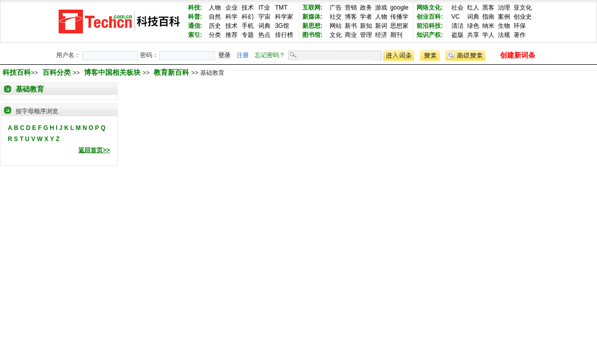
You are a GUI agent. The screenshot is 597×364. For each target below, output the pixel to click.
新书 (351, 26)
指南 (488, 17)
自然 (215, 17)
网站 (336, 26)
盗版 (457, 35)
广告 (336, 8)
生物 (504, 26)
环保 (520, 26)
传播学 (399, 17)
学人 (488, 35)
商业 (351, 35)
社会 (457, 8)
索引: (195, 35)
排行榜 (284, 35)
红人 (473, 8)
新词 (381, 26)
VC (456, 17)
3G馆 (282, 26)
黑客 (488, 8)
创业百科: (430, 17)
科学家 (284, 17)
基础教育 (30, 89)
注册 (243, 55)
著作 (520, 35)
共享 (473, 35)
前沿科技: (430, 26)
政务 (366, 8)
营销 (351, 8)
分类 (215, 35)
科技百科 (17, 72)
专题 (248, 35)
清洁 (457, 26)
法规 (504, 35)
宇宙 (264, 17)
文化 (336, 35)
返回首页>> (94, 150)
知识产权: (430, 35)
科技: (195, 8)
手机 (248, 26)
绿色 (473, 26)
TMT (281, 8)
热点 (264, 35)
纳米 (488, 26)
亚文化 (523, 8)
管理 (366, 35)
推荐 (232, 35)
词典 (264, 26)
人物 (215, 8)
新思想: (312, 26)
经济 (381, 35)
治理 (504, 8)
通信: (195, 26)
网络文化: (430, 8)
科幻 (248, 17)
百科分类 (57, 72)
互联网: (312, 8)
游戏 (381, 8)
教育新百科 (172, 72)
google (399, 8)
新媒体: (312, 17)
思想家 (399, 26)
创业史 (523, 17)
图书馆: (312, 35)
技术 (248, 8)
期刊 (396, 35)
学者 (366, 17)
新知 (366, 26)
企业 (232, 8)
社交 (336, 17)
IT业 (264, 8)
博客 (351, 17)
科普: (195, 17)
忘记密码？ (270, 55)
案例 (504, 17)
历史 (215, 26)
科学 (232, 17)
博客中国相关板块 (113, 72)
